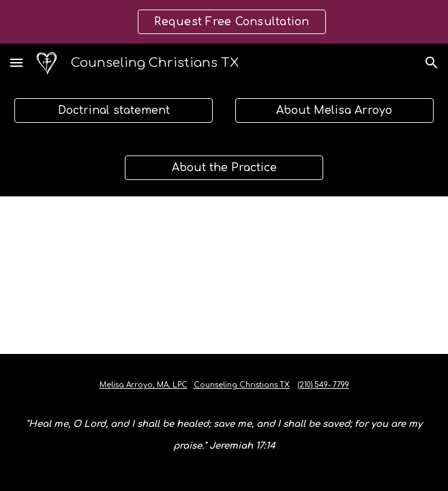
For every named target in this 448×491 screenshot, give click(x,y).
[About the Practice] (224, 168)
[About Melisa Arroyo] (334, 110)
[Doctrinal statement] (114, 110)
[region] (224, 22)
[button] (16, 62)
